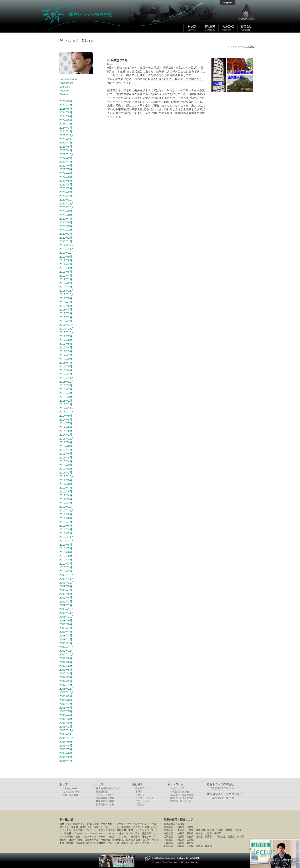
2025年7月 (66, 105)
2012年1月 (66, 503)
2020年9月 (66, 211)
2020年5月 (66, 226)
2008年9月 (66, 621)
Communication (69, 79)
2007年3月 (66, 677)
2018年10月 (67, 294)
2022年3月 (66, 177)
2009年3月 (66, 602)
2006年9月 (66, 696)
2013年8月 (66, 446)
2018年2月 (66, 317)
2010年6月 (66, 552)
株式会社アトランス (181, 801)
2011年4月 (66, 529)
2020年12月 (67, 200)
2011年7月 (66, 522)
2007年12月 (67, 647)
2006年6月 (66, 708)
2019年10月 (67, 253)
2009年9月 (66, 586)
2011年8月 (66, 518)
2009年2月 (66, 605)
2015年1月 (66, 404)
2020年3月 (66, 234)
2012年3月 (66, 499)
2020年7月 (66, 219)
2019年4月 (66, 276)
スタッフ (140, 795)
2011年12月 (67, 507)
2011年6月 (66, 526)
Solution (64, 94)
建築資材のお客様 (105, 801)
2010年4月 (66, 560)
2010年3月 (66, 564)
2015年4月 (66, 393)
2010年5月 (66, 556)
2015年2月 (66, 401)
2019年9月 (66, 257)
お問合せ (140, 804)
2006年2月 (66, 723)
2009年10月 (67, 583)
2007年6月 (66, 666)
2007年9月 (66, 658)
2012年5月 (66, 492)
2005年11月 (67, 734)
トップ (229, 47)
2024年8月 (66, 112)
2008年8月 (66, 624)
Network (64, 91)
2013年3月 (66, 465)
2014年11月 (67, 408)
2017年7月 (66, 336)
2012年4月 (66, 495)
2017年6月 (66, 340)
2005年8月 (66, 746)
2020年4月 (66, 230)
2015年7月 (66, 389)
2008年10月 (67, 617)
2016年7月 (66, 363)
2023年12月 (67, 135)
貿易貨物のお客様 (105, 804)
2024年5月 (66, 120)
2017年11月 (67, 329)
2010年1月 (66, 571)
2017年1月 (66, 355)
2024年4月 (66, 124)
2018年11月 (67, 291)
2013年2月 (66, 469)
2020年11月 (67, 204)
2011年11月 (67, 510)
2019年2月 (66, 283)
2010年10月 (67, 541)
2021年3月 (66, 188)
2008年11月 (67, 613)
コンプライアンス (145, 798)
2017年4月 (66, 348)
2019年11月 (67, 249)
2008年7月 (66, 628)
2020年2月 (66, 238)
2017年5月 (66, 344)
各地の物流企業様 (105, 798)
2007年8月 (66, 662)
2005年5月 (66, 757)
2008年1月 (66, 643)
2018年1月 (66, 321)
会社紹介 (138, 784)
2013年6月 (66, 454)
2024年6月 (66, 116)
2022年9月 (66, 158)
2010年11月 (67, 537)
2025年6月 (66, 109)
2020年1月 (66, 241)
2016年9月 (66, 359)
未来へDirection (70, 795)
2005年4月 (66, 761)
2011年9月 (66, 514)
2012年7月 (66, 488)
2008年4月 (66, 632)
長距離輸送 (102, 792)
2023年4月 (66, 150)
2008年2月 (66, 639)
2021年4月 (66, 185)
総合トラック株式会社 (94, 16)
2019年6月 (66, 268)
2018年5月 (66, 306)
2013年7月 (66, 450)
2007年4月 (66, 673)
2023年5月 (66, 147)
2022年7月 (66, 162)
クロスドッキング (105, 795)
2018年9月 (66, 298)
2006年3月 (66, 719)
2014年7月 (66, 423)
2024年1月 (66, 131)
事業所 (139, 792)
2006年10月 (67, 692)
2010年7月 (66, 548)
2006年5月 (66, 711)
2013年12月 (67, 439)
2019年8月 (66, 260)
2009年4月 (66, 598)
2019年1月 (66, 287)
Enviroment (66, 83)
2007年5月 (66, 670)
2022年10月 (67, 154)
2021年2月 (66, 192)
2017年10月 (67, 332)
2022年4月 (66, 173)
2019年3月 (66, 279)
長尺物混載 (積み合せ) (107, 788)
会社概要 (140, 788)
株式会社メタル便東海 (182, 795)
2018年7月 (66, 302)
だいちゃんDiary (71, 792)
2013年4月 (66, 461)
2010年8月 (66, 545)
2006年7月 (66, 704)
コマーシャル (142, 801)
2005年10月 (67, 738)
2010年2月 (66, 567)
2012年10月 (67, 476)
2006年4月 (66, 715)
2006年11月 (67, 689)
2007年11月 (67, 651)
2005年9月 (66, 742)
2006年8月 (66, 700)
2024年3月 (66, 128)
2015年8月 (66, 385)
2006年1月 (66, 727)
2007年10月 (67, 654)
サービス (98, 784)
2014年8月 (66, 420)
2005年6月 (66, 753)
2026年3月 (66, 101)
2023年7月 (66, 143)
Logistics (65, 87)
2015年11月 (67, 378)
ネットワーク (175, 784)
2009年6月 (66, 594)
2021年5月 (66, 181)
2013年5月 (66, 458)
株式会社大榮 (177, 788)
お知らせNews (70, 788)
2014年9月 (66, 416)
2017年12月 (67, 325)
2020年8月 (66, 215)
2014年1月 (66, 435)
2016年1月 (66, 374)
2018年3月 (66, 313)
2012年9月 (66, 480)
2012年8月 (66, 484)
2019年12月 (67, 245)
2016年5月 (66, 366)
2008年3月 (66, 636)
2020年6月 (66, 222)
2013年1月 (66, 473)
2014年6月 (66, 427)
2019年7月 (66, 264)
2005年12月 (67, 730)
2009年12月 (67, 575)
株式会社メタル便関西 (182, 798)
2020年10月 (67, 207)
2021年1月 (66, 196)
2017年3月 (66, 351)
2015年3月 (66, 397)
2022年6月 (66, 166)
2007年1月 (66, 685)
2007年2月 (66, 681)
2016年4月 (66, 370)
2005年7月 (66, 749)
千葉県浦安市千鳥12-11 (222, 788)
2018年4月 (66, 310)
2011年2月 (66, 533)
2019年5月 (66, 272)
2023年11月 (67, 139)
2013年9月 (66, 442)
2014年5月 (66, 431)
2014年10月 (67, 412)
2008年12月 (67, 609)
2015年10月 (67, 382)
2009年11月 (67, 579)
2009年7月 (66, 590)
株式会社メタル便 (180, 792)
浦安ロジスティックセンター (224, 794)
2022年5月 (66, 169)
